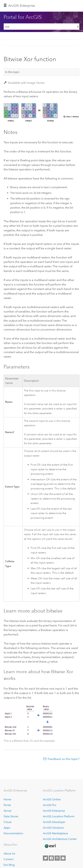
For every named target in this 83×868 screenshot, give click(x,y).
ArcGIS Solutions (53, 828)
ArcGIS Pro (50, 805)
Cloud (7, 822)
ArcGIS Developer (54, 822)
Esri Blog (9, 865)
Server (8, 811)
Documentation (13, 833)
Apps (7, 828)
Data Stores (11, 816)
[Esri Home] (50, 846)
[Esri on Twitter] (45, 858)
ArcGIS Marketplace (55, 833)
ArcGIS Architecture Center (60, 839)
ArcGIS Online (52, 799)
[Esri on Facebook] (51, 858)
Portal (7, 805)
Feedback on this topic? (64, 759)
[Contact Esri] (63, 858)
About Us (9, 854)
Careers (9, 859)
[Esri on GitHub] (57, 858)
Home (7, 799)
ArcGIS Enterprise (22, 6)
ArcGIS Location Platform (59, 816)
